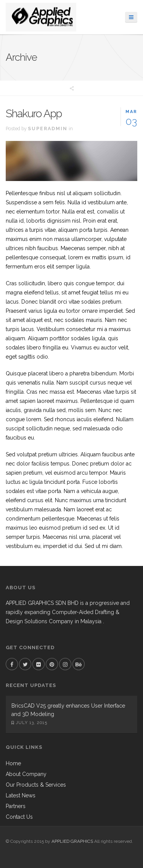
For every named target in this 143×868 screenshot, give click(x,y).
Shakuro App (34, 114)
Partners (16, 806)
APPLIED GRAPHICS (72, 841)
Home (13, 763)
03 (132, 117)
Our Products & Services (36, 785)
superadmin (48, 129)
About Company (26, 774)
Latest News (21, 795)
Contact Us (19, 817)
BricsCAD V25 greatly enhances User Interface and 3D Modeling (68, 710)
